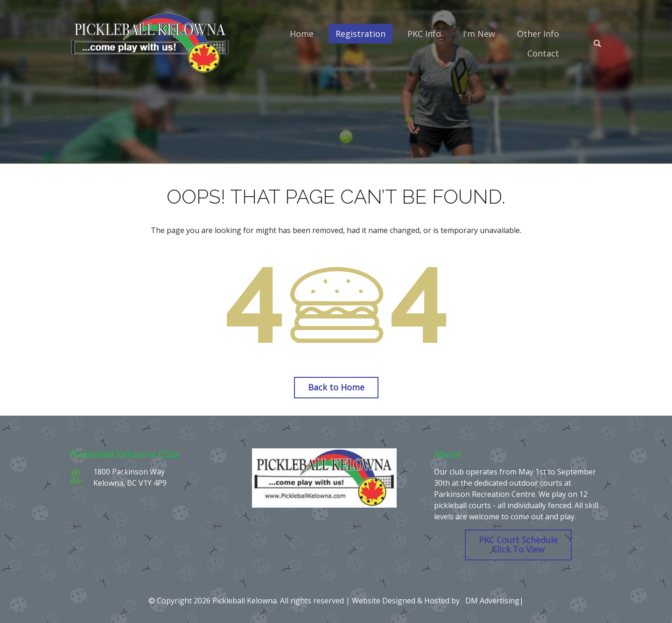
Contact (543, 53)
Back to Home (336, 387)
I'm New (479, 34)
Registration (360, 34)
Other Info (538, 34)
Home (302, 34)
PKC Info (424, 34)
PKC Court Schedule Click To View (518, 545)
